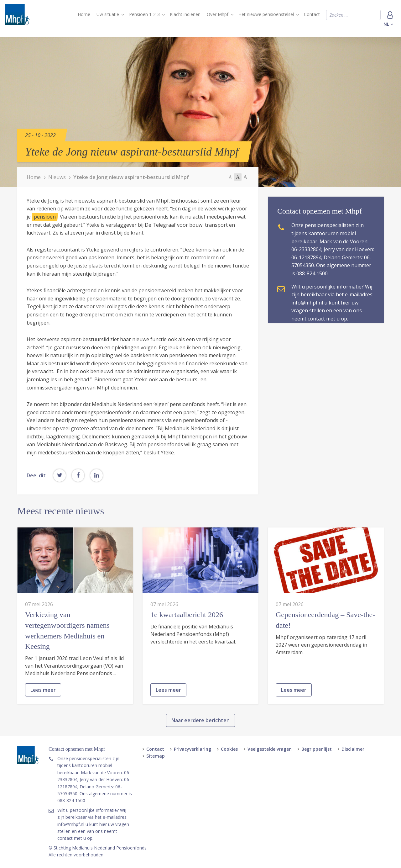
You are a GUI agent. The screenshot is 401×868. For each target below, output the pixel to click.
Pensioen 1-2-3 (144, 14)
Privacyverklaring (193, 749)
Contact (312, 14)
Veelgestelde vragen (270, 749)
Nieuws (57, 177)
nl (388, 24)
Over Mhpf (218, 14)
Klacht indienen (185, 14)
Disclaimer (353, 749)
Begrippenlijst (317, 749)
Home (84, 14)
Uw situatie (108, 14)
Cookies (229, 749)
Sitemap (156, 756)
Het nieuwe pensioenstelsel (266, 14)
